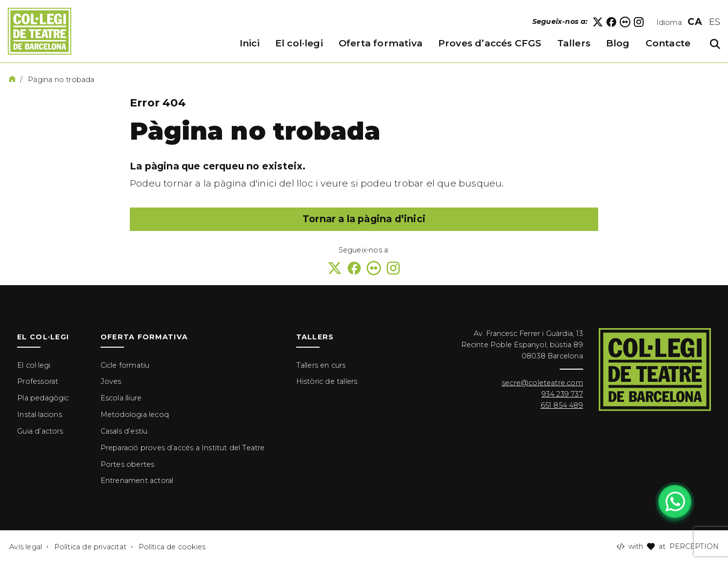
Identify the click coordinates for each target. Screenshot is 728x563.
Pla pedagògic (43, 398)
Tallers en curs (321, 365)
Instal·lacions (40, 415)
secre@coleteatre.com (542, 383)
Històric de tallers (327, 381)
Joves (111, 381)
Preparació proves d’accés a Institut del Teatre (183, 448)
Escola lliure (121, 398)
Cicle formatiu (125, 365)
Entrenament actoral (137, 480)
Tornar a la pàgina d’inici (364, 219)
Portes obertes (128, 464)
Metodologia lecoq (135, 415)
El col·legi (34, 365)
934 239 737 (562, 394)
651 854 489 (562, 405)
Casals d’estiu (124, 431)
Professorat (38, 381)
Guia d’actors (40, 431)
